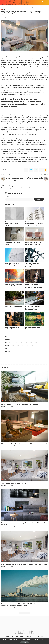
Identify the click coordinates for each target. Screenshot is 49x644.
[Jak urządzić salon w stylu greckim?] (25, 465)
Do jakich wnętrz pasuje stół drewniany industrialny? (20, 404)
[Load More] (25, 613)
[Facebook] (26, 170)
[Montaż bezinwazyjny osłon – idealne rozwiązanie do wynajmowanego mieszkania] (15, 213)
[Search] (42, 2)
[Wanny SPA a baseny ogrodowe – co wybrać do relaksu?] (15, 298)
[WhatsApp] (36, 170)
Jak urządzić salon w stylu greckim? (14, 483)
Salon (4, 10)
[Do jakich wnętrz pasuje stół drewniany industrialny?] (25, 386)
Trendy (7, 355)
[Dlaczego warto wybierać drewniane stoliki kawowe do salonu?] (25, 426)
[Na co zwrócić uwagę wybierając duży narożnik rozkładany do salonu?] (25, 505)
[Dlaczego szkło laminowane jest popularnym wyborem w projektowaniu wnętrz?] (34, 298)
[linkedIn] (41, 170)
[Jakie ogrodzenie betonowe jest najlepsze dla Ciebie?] (15, 276)
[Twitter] (31, 170)
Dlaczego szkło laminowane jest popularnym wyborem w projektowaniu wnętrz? (34, 308)
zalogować (11, 188)
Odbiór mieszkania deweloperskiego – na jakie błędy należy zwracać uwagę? (34, 223)
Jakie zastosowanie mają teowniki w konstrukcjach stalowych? (32, 265)
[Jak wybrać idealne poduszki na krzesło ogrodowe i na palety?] (34, 319)
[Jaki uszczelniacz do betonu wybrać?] (15, 234)
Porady (7, 345)
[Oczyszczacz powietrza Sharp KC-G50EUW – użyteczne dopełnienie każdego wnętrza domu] (25, 586)
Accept (25, 642)
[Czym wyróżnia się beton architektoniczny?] (15, 255)
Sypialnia (8, 352)
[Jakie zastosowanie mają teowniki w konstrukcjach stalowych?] (34, 255)
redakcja (5, 17)
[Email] (45, 170)
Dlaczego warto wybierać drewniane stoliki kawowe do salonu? (24, 444)
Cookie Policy (43, 639)
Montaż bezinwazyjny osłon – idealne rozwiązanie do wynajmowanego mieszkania (13, 223)
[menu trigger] (46, 2)
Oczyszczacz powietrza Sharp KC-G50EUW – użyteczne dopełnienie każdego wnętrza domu (21, 604)
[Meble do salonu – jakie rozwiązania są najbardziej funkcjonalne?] (25, 546)
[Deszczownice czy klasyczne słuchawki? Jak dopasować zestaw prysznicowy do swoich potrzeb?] (34, 276)
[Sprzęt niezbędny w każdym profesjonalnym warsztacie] (15, 319)
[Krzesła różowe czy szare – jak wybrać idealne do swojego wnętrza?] (34, 234)
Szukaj (7, 196)
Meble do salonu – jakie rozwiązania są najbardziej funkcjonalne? (24, 564)
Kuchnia (7, 336)
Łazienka (8, 339)
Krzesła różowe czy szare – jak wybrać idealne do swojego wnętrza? (33, 244)
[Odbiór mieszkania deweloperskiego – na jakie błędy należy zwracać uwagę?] (34, 213)
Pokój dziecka (9, 342)
